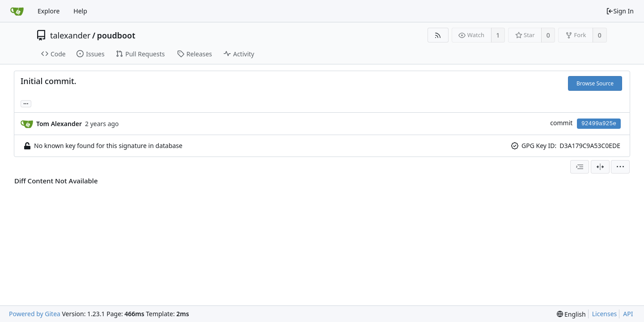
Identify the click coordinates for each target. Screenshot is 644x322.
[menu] (620, 167)
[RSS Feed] (438, 35)
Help (80, 11)
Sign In (620, 11)
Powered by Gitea (35, 314)
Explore (49, 11)
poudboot (116, 35)
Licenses (605, 314)
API (628, 314)
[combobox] (580, 167)
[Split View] (600, 167)
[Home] (17, 11)
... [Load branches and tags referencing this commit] (26, 103)
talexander (70, 35)
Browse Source (595, 83)
